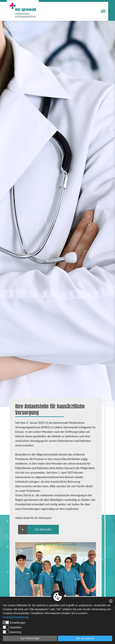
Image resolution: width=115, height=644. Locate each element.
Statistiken (12, 627)
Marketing (12, 632)
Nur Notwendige (30, 638)
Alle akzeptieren (85, 638)
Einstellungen (14, 622)
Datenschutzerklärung (16, 617)
